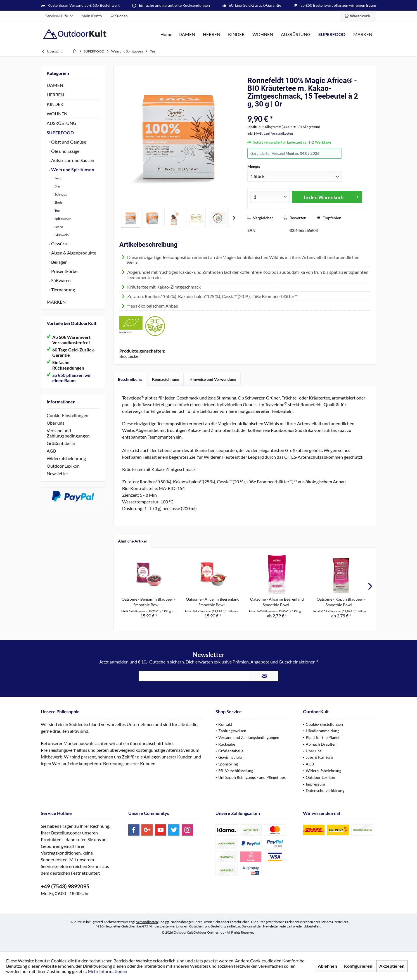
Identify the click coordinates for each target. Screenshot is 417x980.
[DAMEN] (187, 35)
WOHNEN (57, 114)
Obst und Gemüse (68, 142)
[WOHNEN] (263, 35)
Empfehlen (329, 218)
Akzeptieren (392, 966)
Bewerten (295, 218)
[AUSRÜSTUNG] (296, 35)
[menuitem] (358, 16)
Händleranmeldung (323, 731)
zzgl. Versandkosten (278, 133)
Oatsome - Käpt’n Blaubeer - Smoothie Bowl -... (341, 602)
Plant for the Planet (323, 737)
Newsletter (57, 473)
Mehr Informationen (107, 971)
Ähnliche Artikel (132, 541)
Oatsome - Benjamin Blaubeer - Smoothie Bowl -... (149, 602)
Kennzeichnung (166, 379)
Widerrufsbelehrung (66, 458)
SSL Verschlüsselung (236, 771)
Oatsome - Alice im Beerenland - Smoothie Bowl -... (213, 602)
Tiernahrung (63, 290)
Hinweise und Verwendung (213, 379)
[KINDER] (236, 35)
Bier (57, 186)
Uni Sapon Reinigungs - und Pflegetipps (252, 777)
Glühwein (61, 235)
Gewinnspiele (230, 757)
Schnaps (60, 194)
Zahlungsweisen (232, 731)
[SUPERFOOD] (332, 35)
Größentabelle (61, 443)
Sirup (58, 178)
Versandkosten (147, 922)
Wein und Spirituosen (72, 169)
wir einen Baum (363, 5)
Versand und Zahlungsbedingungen (68, 433)
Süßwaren (61, 280)
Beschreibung (130, 379)
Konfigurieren (358, 966)
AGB (51, 451)
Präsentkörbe (64, 271)
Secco (59, 227)
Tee (57, 210)
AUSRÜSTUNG (61, 123)
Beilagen (59, 262)
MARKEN (56, 302)
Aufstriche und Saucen (72, 160)
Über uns (55, 423)
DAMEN (55, 85)
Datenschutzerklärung (325, 790)
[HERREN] (212, 35)
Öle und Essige (65, 151)
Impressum (315, 784)
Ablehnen (327, 966)
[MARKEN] (363, 35)
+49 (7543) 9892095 (65, 886)
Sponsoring (228, 764)
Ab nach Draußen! (322, 744)
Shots (58, 202)
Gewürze (59, 243)
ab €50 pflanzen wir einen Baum (72, 378)
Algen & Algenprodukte (73, 253)
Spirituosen (63, 219)
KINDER (55, 104)
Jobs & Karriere (319, 757)
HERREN (55, 95)
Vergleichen (260, 218)
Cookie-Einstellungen (67, 415)
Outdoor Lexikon (63, 466)
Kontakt (225, 724)
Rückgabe (227, 744)
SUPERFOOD (60, 133)
